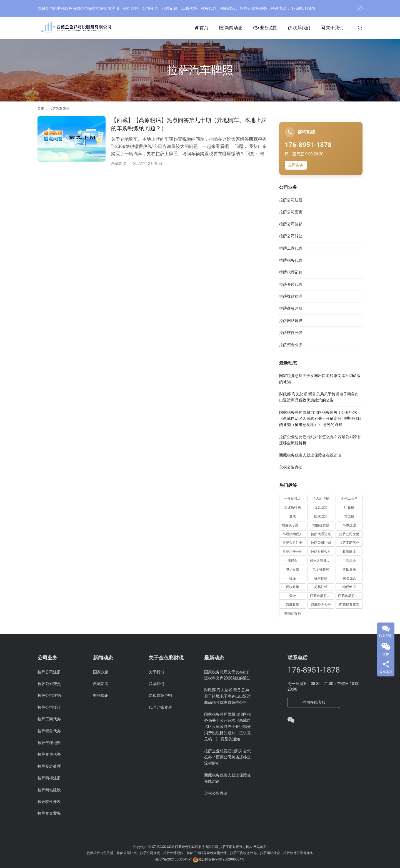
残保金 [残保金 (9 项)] (292, 561)
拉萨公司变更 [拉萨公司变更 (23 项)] (349, 534)
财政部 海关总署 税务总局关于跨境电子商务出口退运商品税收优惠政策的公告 (227, 696)
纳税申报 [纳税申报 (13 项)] (349, 587)
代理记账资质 (160, 707)
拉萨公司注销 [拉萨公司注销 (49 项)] (321, 543)
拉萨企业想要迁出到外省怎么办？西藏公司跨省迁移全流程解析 (227, 757)
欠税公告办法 (291, 467)
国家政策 (101, 672)
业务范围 (265, 28)
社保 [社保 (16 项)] (292, 578)
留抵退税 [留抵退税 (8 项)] (349, 569)
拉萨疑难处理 (291, 296)
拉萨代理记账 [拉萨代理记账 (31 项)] (321, 534)
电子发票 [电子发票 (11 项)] (292, 569)
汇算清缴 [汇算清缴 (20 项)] (349, 561)
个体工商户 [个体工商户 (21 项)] (349, 499)
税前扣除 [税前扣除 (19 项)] (321, 578)
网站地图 (260, 847)
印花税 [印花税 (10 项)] (349, 507)
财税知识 (101, 695)
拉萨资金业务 (291, 345)
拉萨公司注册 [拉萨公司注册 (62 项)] (292, 543)
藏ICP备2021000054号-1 (174, 859)
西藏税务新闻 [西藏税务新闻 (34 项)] (349, 605)
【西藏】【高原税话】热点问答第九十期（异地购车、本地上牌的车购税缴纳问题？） (189, 124)
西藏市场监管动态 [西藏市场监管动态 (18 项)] (322, 596)
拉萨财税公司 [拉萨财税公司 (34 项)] (321, 552)
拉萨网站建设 (291, 321)
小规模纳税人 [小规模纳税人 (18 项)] (292, 534)
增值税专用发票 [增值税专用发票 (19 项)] (293, 525)
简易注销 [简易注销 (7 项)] (321, 587)
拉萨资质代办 (291, 284)
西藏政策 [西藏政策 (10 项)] (292, 605)
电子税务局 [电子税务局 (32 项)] (321, 569)
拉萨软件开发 (291, 333)
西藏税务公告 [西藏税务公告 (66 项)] (321, 605)
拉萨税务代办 (291, 260)
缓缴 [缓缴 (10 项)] (292, 596)
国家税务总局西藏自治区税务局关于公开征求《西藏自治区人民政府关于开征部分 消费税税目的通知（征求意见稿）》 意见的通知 (320, 419)
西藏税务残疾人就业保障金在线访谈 (310, 455)
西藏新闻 (119, 163)
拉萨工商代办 (291, 248)
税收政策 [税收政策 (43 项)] (292, 587)
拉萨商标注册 (291, 308)
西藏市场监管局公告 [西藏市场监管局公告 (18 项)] (350, 596)
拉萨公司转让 (291, 236)
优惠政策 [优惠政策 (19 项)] (321, 507)
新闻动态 (231, 28)
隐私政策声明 (160, 695)
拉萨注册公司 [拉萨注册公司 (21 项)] (292, 552)
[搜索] (360, 28)
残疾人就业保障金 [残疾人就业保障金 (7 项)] (322, 561)
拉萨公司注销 (291, 224)
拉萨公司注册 (291, 200)
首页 (201, 28)
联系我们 (299, 28)
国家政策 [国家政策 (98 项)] (321, 516)
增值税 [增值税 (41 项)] (349, 516)
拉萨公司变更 (291, 212)
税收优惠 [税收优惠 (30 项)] (349, 578)
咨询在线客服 (314, 702)
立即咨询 (296, 165)
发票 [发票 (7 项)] (292, 516)
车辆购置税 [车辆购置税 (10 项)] (292, 614)
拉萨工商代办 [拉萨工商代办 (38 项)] (349, 543)
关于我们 (332, 28)
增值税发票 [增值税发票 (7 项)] (321, 525)
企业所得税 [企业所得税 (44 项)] (292, 507)
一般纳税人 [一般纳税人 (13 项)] (292, 499)
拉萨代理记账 (291, 272)
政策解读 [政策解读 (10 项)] (349, 552)
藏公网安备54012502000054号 (221, 859)
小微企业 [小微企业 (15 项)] (349, 525)
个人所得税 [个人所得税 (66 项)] (321, 499)
